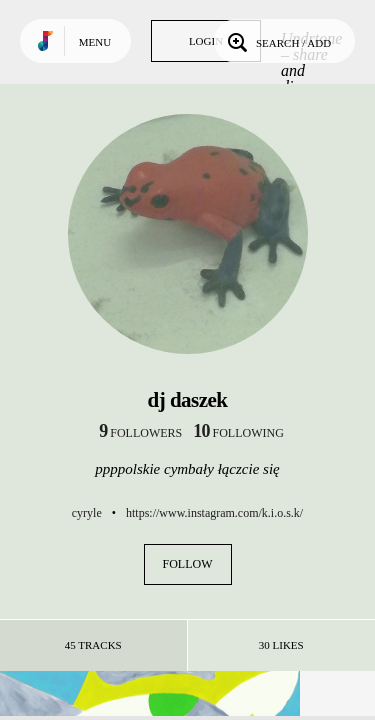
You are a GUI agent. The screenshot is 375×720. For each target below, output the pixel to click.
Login (206, 41)
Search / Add (277, 41)
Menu (95, 42)
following (238, 433)
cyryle (87, 513)
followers (140, 433)
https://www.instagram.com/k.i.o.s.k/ (214, 513)
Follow (188, 564)
